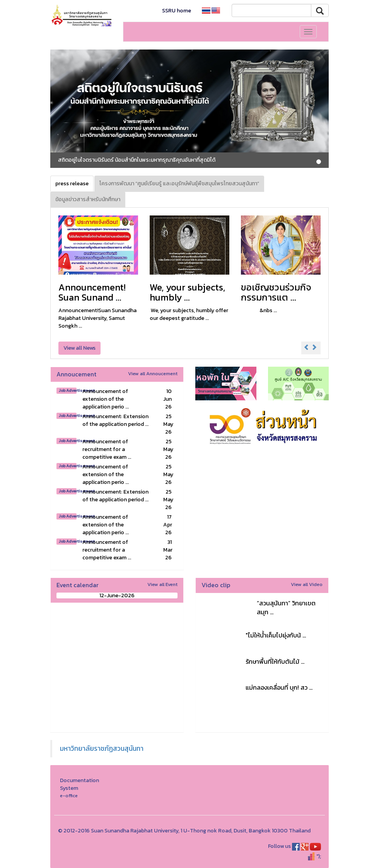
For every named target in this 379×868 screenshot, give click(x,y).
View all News (79, 348)
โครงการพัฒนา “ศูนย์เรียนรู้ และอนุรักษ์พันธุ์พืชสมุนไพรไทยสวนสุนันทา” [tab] (179, 184)
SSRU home (177, 11)
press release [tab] (72, 184)
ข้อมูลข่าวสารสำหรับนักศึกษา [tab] (88, 199)
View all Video (307, 584)
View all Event (162, 584)
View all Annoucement (153, 373)
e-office (69, 795)
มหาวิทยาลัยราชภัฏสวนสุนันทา (102, 748)
